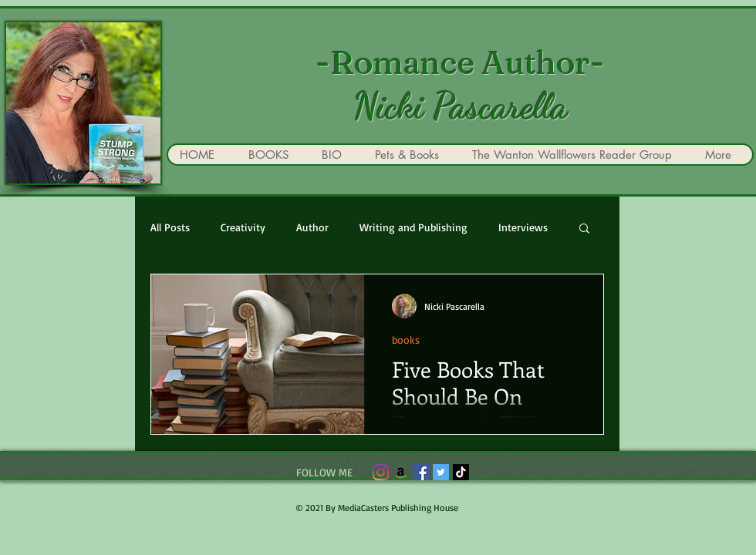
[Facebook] (421, 472)
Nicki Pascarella (461, 106)
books (406, 340)
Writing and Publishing (413, 227)
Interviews (523, 227)
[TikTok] (461, 472)
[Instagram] (381, 472)
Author (312, 227)
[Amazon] (401, 472)
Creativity (243, 227)
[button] (584, 229)
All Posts (170, 227)
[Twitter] (441, 472)
